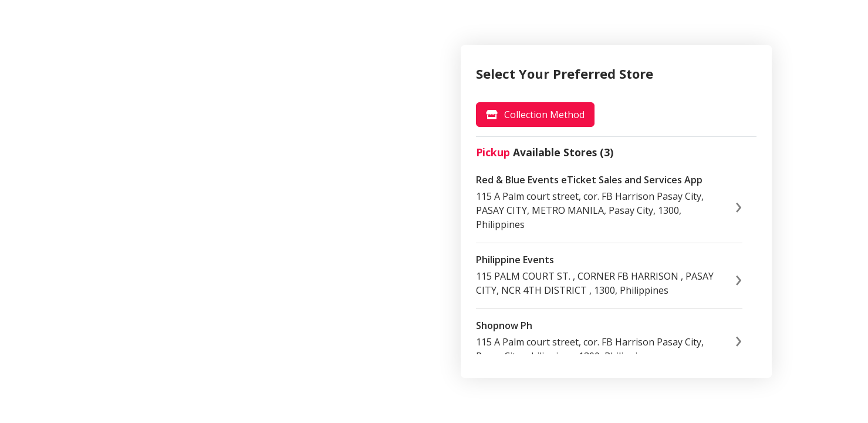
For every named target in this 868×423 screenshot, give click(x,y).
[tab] (535, 115)
